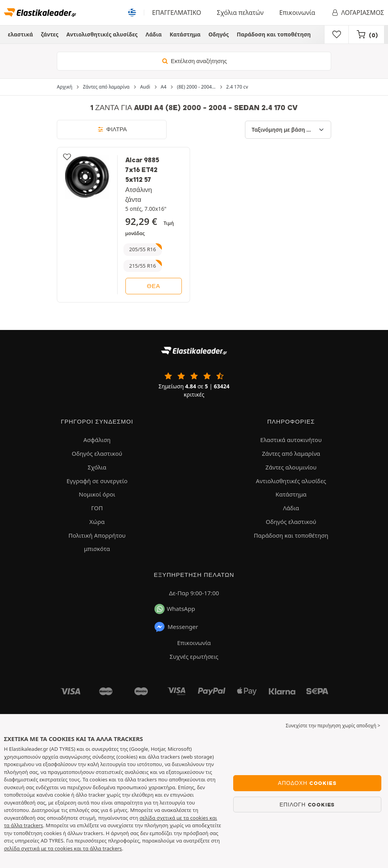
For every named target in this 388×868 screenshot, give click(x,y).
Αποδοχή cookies (307, 783)
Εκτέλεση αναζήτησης (194, 61)
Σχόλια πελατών (240, 13)
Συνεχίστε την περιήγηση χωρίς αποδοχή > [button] (333, 726)
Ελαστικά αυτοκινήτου (291, 440)
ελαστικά (20, 34)
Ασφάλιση (97, 440)
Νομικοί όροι (97, 494)
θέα (154, 286)
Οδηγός (219, 34)
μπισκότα (97, 549)
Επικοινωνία (297, 13)
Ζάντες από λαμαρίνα (291, 453)
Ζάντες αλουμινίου (291, 467)
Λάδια (153, 34)
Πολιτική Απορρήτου (97, 535)
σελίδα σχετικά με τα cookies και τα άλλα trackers (63, 848)
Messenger (176, 627)
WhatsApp (175, 609)
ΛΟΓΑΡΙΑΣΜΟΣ (357, 13)
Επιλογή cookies (307, 805)
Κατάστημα (185, 34)
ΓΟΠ (97, 508)
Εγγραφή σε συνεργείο (97, 481)
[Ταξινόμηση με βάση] (288, 130)
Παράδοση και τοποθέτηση (274, 34)
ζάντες (50, 34)
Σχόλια (97, 467)
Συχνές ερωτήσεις (194, 656)
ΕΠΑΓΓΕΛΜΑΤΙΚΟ (177, 13)
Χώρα (97, 522)
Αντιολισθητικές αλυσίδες (102, 34)
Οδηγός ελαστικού (97, 453)
